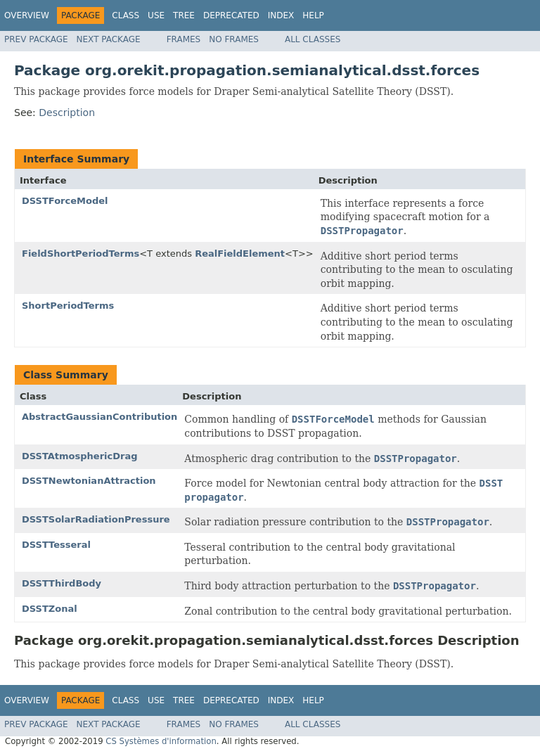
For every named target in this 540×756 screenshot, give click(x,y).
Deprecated (231, 15)
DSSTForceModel (65, 201)
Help (313, 15)
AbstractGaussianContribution (99, 417)
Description (67, 113)
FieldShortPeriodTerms (81, 254)
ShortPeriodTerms (68, 306)
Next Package (109, 39)
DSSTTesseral (56, 545)
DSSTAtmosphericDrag (80, 456)
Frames (184, 39)
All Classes (313, 39)
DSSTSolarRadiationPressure (96, 519)
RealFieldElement (240, 254)
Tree (184, 15)
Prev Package (36, 39)
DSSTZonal (50, 609)
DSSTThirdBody (62, 583)
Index (281, 15)
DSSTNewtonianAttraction (89, 481)
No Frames (234, 39)
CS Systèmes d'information (161, 741)
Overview (27, 15)
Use (156, 15)
